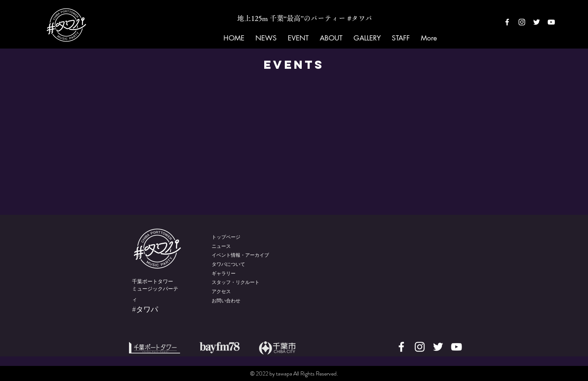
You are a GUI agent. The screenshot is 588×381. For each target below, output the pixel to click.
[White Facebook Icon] (507, 22)
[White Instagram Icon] (522, 22)
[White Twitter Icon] (537, 22)
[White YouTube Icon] (551, 22)
